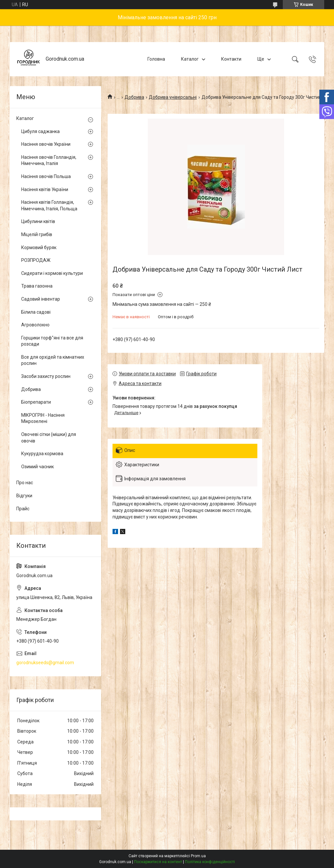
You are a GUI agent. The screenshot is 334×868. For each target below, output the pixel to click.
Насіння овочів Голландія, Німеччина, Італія (49, 160)
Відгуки (24, 496)
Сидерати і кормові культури (52, 273)
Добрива (134, 97)
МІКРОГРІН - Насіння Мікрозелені (43, 418)
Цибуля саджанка (40, 131)
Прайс (23, 509)
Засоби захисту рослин (46, 376)
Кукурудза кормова (42, 454)
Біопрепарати (36, 402)
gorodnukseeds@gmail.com (45, 663)
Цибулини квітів (38, 221)
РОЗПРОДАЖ (36, 260)
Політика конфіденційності (210, 862)
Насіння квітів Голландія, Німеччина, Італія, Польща (49, 205)
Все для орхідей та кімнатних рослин (53, 360)
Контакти (231, 59)
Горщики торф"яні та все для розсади (52, 341)
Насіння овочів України (46, 144)
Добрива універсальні (173, 97)
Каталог (190, 59)
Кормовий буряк (39, 247)
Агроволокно (35, 325)
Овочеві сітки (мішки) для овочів (49, 438)
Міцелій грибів (37, 234)
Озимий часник (38, 467)
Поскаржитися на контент (158, 862)
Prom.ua (198, 856)
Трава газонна (37, 286)
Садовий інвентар (41, 299)
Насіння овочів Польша (46, 176)
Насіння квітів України (45, 189)
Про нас (25, 483)
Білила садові (36, 312)
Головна (156, 59)
